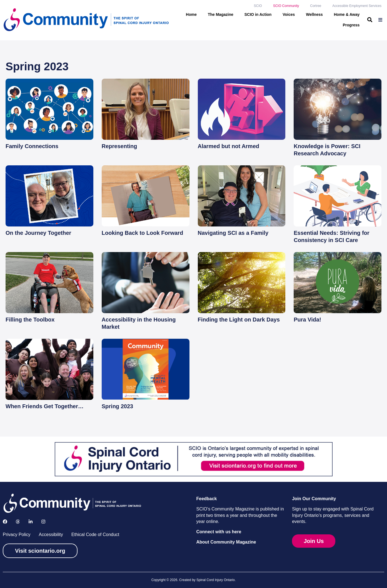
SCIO (258, 6)
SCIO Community (286, 6)
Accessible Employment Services (357, 6)
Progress (351, 25)
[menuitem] (381, 20)
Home (191, 14)
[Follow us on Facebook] (5, 522)
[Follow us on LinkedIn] (31, 522)
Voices (289, 14)
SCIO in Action (258, 14)
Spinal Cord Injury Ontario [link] (216, 580)
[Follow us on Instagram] (43, 522)
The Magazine (221, 14)
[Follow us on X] (18, 522)
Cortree (316, 6)
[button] (370, 20)
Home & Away (347, 14)
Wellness (314, 14)
